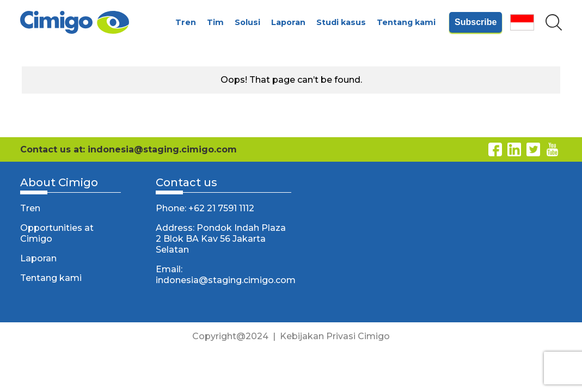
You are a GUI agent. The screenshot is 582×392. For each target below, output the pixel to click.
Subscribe (476, 22)
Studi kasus (341, 22)
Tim (215, 22)
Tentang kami (406, 22)
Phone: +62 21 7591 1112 (205, 208)
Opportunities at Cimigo (57, 233)
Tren (186, 22)
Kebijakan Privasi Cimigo (335, 336)
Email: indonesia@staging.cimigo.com (223, 275)
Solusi (247, 22)
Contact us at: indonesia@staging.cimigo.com (128, 149)
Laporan (288, 22)
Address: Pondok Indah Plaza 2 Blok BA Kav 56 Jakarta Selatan (221, 239)
